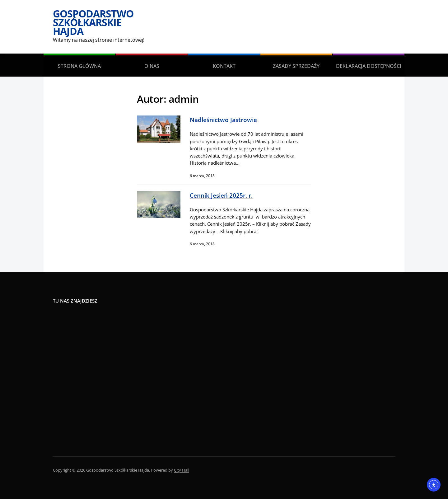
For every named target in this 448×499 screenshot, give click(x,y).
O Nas (152, 66)
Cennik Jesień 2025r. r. (221, 195)
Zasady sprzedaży (296, 66)
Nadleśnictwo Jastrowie (223, 120)
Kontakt (224, 66)
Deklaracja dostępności (369, 66)
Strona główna (79, 66)
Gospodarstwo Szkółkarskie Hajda (93, 22)
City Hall (182, 470)
